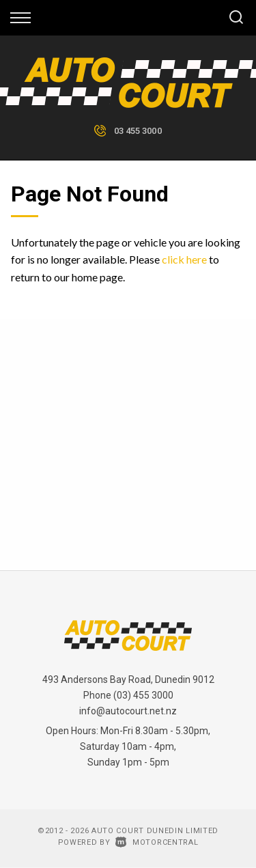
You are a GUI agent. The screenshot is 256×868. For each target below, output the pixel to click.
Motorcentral (157, 842)
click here (184, 259)
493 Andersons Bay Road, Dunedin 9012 (128, 680)
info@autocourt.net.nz (128, 711)
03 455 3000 (138, 131)
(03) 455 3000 (143, 695)
